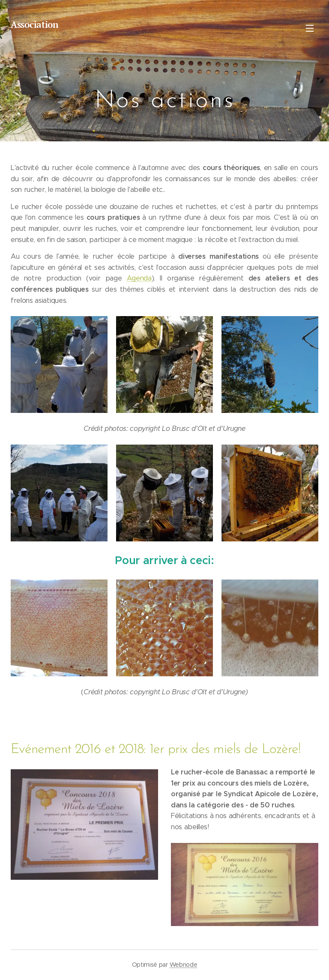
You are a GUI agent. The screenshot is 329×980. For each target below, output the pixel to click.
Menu (310, 28)
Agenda (139, 278)
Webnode (184, 965)
